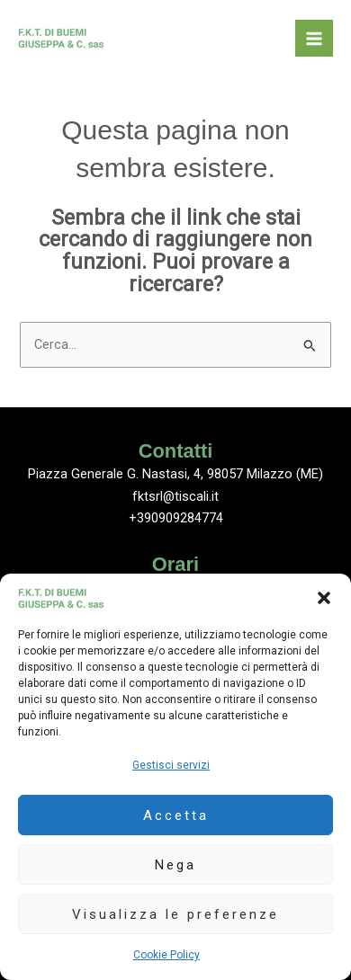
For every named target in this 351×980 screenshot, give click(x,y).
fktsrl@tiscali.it (175, 496)
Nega (175, 865)
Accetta (176, 815)
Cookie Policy (166, 955)
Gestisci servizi (171, 765)
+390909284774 (176, 518)
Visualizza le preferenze (175, 914)
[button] (324, 598)
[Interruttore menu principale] (314, 39)
